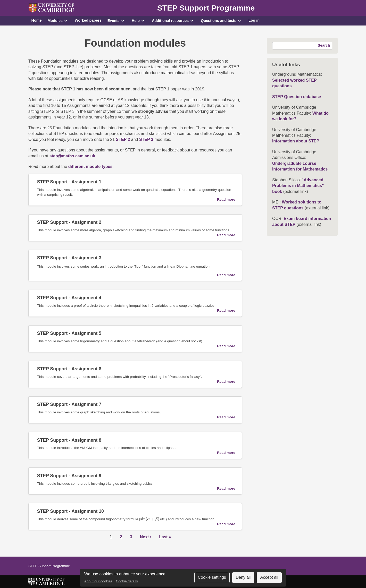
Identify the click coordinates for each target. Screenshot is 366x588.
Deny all (243, 577)
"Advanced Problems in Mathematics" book (298, 186)
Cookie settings (212, 577)
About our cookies (98, 581)
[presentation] (150, 519)
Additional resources (170, 21)
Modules (55, 21)
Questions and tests (219, 21)
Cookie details (127, 581)
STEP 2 (123, 139)
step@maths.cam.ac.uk (72, 156)
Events (114, 21)
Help (136, 21)
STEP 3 (146, 139)
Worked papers (88, 20)
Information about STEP (296, 141)
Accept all (269, 577)
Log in (254, 20)
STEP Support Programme (206, 8)
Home (37, 20)
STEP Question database (297, 97)
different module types (90, 167)
